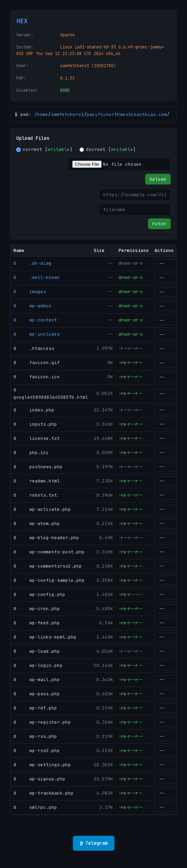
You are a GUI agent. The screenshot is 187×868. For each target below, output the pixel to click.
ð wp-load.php (37, 651)
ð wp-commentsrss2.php (48, 566)
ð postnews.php (38, 467)
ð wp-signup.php (39, 779)
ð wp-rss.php (35, 736)
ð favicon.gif (37, 363)
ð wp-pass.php (37, 694)
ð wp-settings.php (42, 765)
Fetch (159, 224)
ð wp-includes (37, 334)
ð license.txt (37, 438)
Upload (158, 179)
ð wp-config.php (39, 594)
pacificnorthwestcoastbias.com (127, 114)
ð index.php (34, 410)
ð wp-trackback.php (44, 793)
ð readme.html (37, 481)
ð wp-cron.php (37, 609)
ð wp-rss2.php (37, 751)
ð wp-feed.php (37, 623)
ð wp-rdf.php (35, 708)
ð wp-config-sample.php (49, 580)
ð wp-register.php (42, 722)
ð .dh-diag (32, 263)
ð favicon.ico (37, 377)
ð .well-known (37, 277)
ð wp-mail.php (37, 680)
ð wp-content (35, 320)
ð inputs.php (35, 424)
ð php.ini (31, 453)
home (43, 114)
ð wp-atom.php (37, 523)
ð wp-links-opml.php (45, 637)
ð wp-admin (32, 306)
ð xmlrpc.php (35, 807)
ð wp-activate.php (42, 509)
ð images (30, 292)
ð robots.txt (35, 495)
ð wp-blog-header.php (46, 538)
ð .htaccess (34, 348)
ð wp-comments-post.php (49, 552)
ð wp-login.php (38, 665)
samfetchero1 (67, 114)
